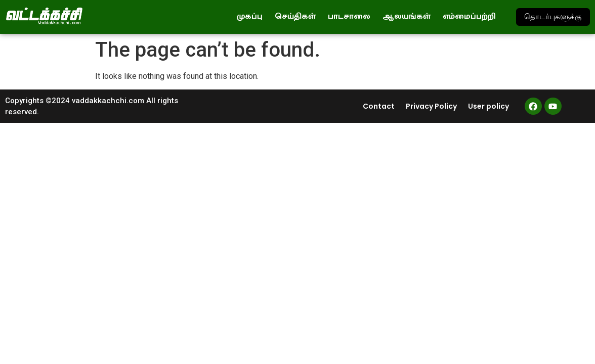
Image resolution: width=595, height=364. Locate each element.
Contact (379, 106)
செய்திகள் (295, 16)
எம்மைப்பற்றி (469, 16)
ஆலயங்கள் (407, 16)
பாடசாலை (349, 16)
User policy (488, 106)
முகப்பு (250, 16)
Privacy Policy (431, 106)
